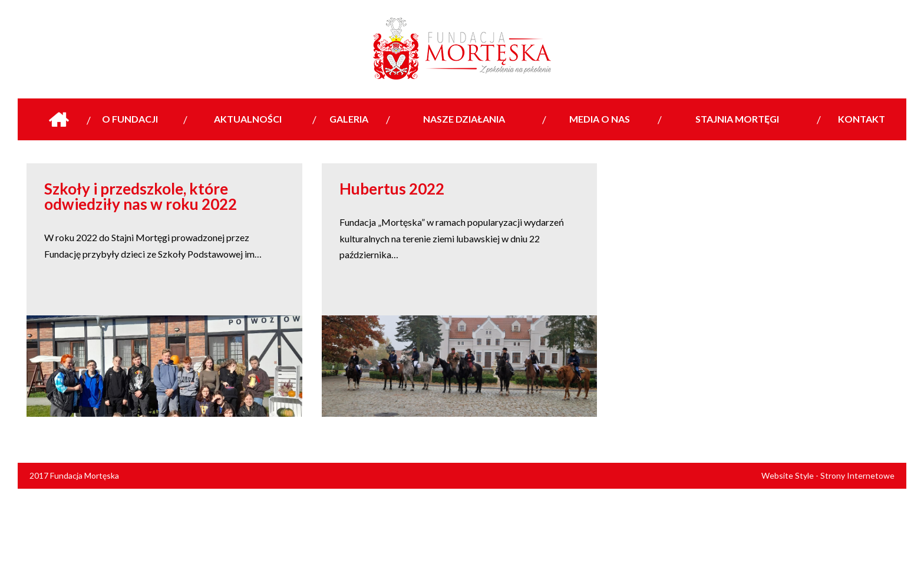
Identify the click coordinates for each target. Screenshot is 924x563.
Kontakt (862, 119)
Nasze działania (464, 119)
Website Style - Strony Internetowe (828, 475)
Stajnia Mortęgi (737, 119)
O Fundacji (130, 119)
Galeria (349, 119)
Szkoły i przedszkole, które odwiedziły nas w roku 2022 (141, 196)
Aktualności (248, 119)
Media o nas (600, 119)
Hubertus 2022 (392, 189)
